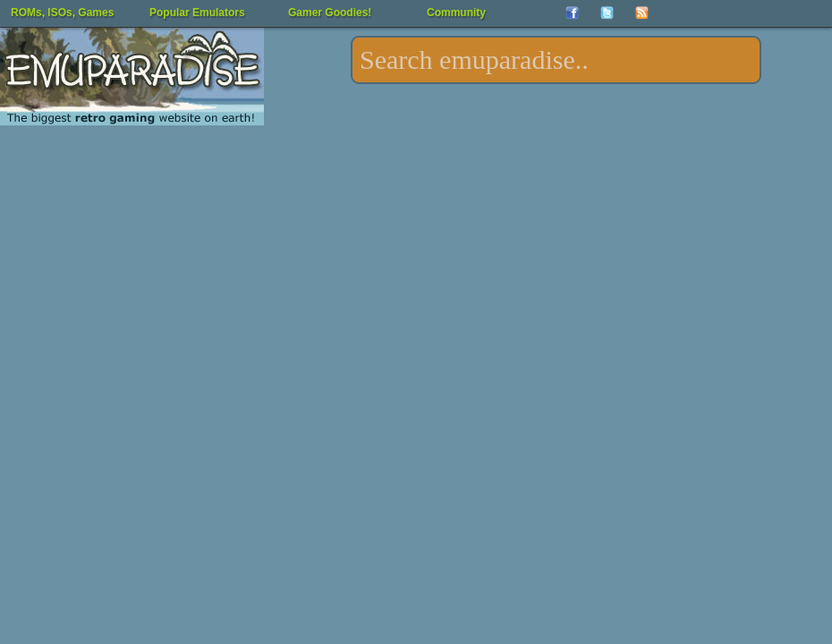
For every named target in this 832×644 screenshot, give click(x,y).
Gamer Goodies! (330, 13)
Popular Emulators (197, 13)
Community (456, 13)
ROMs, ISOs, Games (62, 13)
